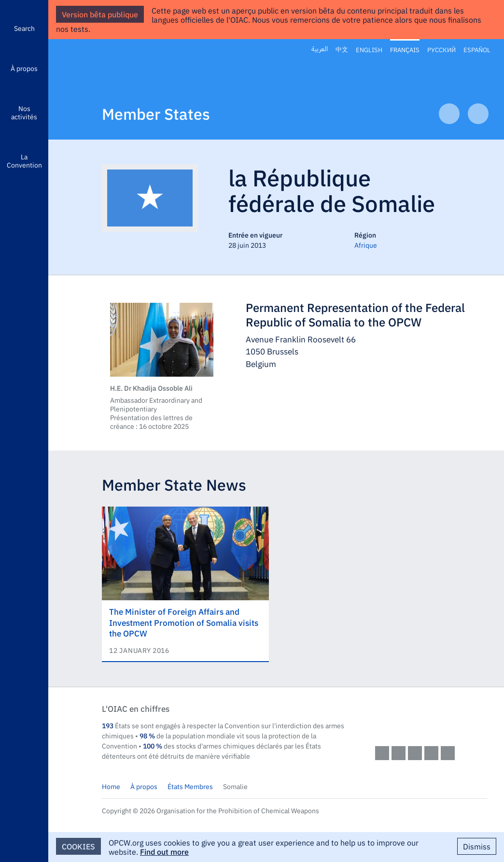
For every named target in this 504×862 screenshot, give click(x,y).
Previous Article (449, 114)
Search (24, 28)
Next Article (478, 114)
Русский (441, 49)
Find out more (164, 851)
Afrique (366, 245)
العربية (320, 49)
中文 (342, 49)
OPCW (431, 718)
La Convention (24, 161)
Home (111, 786)
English (369, 49)
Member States (156, 113)
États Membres (190, 786)
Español (477, 49)
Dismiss (477, 846)
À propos (24, 68)
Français (405, 49)
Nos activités (24, 112)
